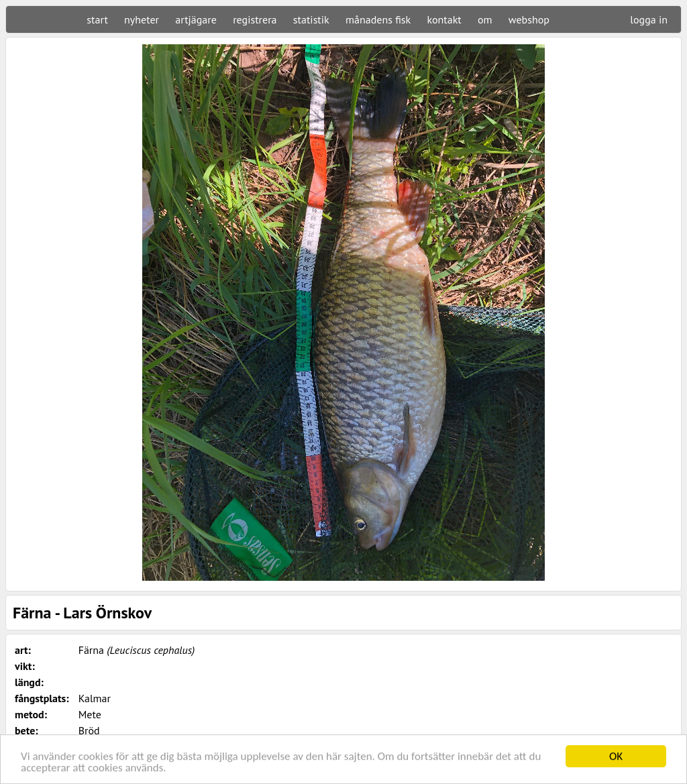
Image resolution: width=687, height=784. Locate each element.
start (97, 19)
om (485, 19)
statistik (311, 19)
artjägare (196, 19)
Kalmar (95, 698)
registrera (255, 19)
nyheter (142, 19)
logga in (649, 19)
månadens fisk (378, 19)
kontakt (444, 19)
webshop (529, 19)
